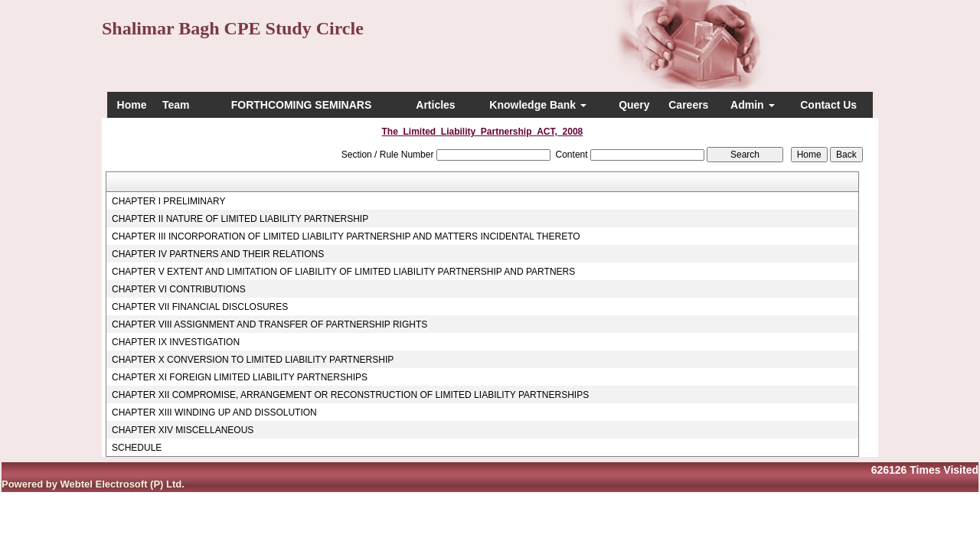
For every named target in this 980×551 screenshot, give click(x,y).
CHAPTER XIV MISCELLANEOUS (183, 430)
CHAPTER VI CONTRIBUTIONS (179, 289)
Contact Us (828, 105)
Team (176, 105)
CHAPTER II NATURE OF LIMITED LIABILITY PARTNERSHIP (240, 219)
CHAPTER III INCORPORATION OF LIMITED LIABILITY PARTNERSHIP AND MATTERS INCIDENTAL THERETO (346, 236)
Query (634, 105)
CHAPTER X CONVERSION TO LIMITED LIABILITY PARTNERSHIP (253, 360)
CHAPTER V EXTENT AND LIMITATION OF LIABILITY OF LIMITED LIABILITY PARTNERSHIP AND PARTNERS (343, 272)
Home (132, 105)
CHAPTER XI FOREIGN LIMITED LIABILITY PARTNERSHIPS (240, 377)
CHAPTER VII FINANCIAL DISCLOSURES (200, 307)
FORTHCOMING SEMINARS (302, 105)
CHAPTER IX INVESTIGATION (176, 342)
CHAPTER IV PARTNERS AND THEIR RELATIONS (218, 254)
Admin (752, 105)
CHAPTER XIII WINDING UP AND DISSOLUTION (214, 412)
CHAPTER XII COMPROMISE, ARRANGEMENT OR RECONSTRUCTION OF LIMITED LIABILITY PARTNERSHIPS (350, 395)
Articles (435, 105)
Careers (688, 105)
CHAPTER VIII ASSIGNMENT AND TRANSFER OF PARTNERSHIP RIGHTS (269, 324)
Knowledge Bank (538, 105)
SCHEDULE (137, 448)
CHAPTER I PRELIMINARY (168, 201)
